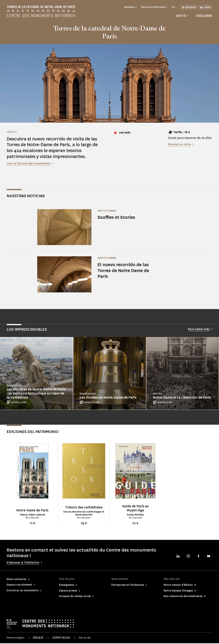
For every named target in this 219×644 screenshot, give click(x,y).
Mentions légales (15, 639)
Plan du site (85, 639)
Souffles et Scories (117, 218)
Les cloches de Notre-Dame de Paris (108, 398)
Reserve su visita (180, 145)
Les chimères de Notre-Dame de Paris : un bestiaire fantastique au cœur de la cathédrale (36, 394)
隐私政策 (38, 639)
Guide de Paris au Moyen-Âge (135, 509)
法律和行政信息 (61, 639)
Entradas (189, 7)
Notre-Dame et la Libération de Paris (182, 398)
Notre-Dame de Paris (32, 511)
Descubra (204, 16)
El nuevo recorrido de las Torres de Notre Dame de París (124, 271)
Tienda (205, 7)
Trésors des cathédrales (84, 508)
